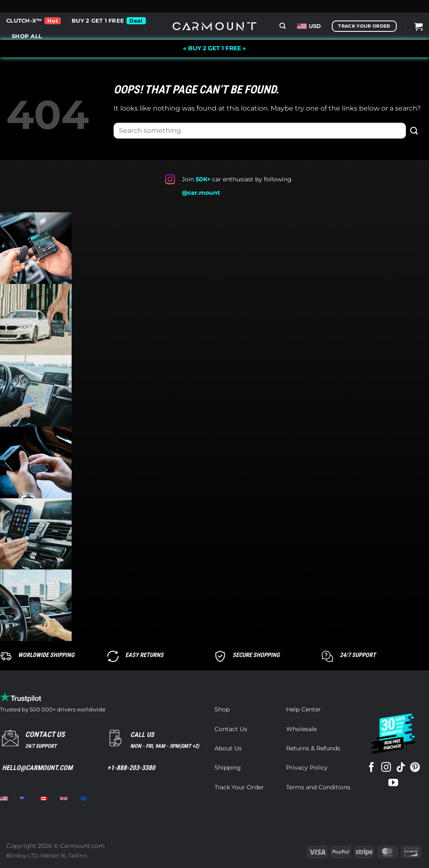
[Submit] (414, 130)
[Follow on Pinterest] (415, 768)
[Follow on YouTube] (393, 783)
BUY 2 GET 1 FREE (98, 21)
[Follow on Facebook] (371, 768)
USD (309, 26)
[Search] (283, 26)
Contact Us (231, 729)
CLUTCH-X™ (24, 21)
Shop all (27, 36)
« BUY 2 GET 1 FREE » (214, 48)
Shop (222, 709)
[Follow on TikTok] (400, 768)
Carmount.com (82, 846)
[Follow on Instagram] (386, 768)
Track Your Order (239, 787)
